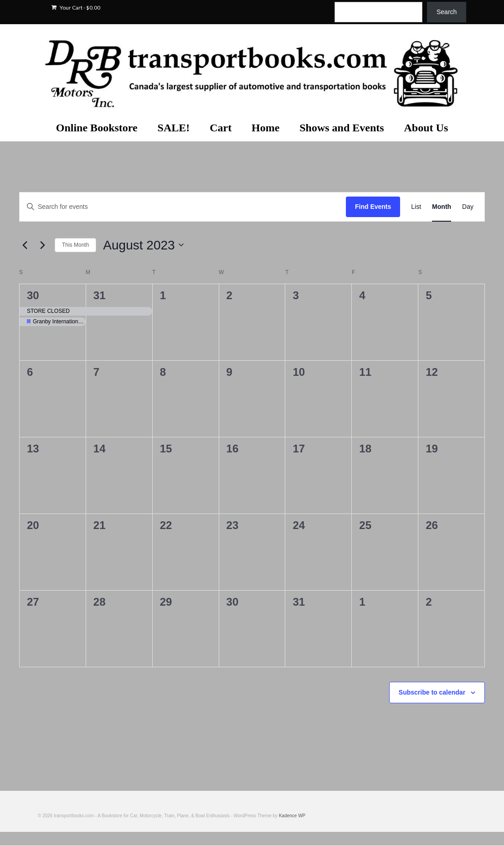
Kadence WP (292, 816)
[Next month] (42, 245)
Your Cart (76, 8)
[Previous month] (25, 245)
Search (447, 12)
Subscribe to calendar (432, 692)
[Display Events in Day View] (468, 207)
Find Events (373, 207)
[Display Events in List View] (416, 207)
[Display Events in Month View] (442, 207)
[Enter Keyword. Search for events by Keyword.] (183, 207)
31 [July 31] (100, 295)
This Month (75, 245)
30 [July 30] (33, 295)
